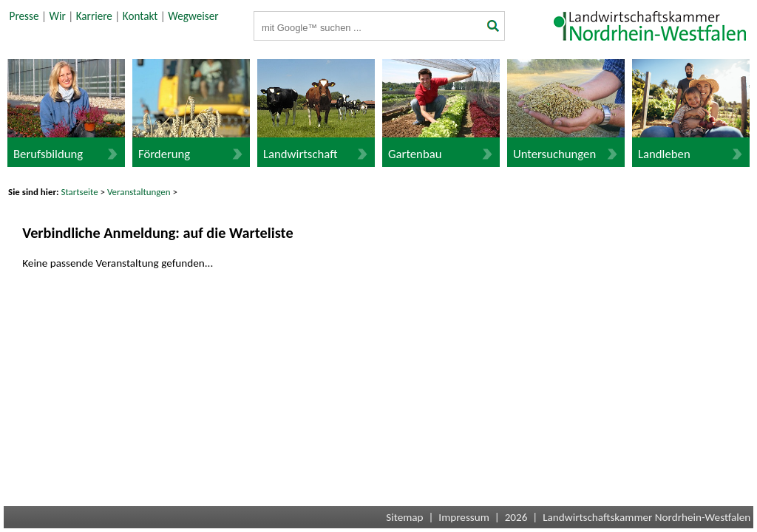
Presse (24, 16)
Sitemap (404, 517)
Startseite (80, 192)
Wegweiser (193, 16)
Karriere (94, 16)
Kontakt (140, 16)
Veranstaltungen (139, 192)
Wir (57, 16)
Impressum (464, 517)
